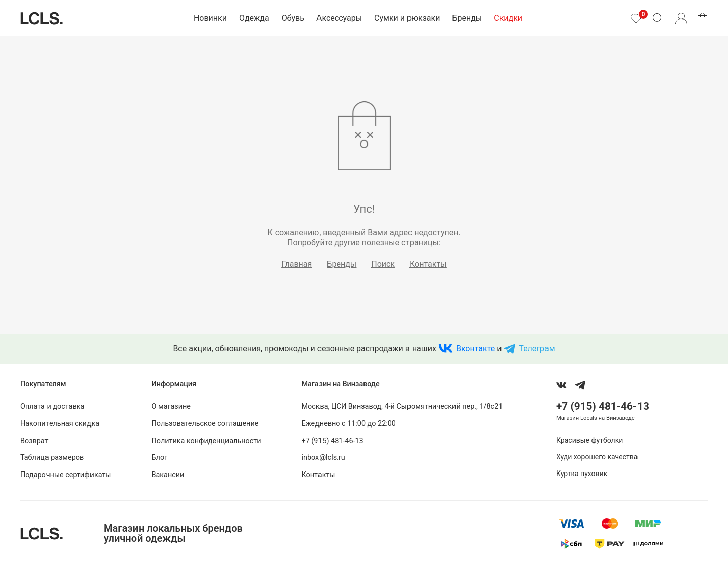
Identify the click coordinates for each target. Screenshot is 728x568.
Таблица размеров (52, 458)
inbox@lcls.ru (323, 458)
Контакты (428, 264)
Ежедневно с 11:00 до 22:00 (348, 424)
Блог (160, 458)
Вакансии (168, 475)
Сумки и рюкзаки (407, 18)
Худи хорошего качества (597, 457)
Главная (297, 264)
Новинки (210, 18)
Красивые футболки (589, 440)
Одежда (254, 18)
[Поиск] (658, 18)
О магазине (171, 407)
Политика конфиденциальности (207, 441)
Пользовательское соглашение (205, 424)
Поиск (383, 264)
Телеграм (537, 348)
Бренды (467, 18)
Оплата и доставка (52, 407)
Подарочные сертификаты (66, 475)
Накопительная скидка (60, 424)
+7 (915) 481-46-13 (332, 441)
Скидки (508, 18)
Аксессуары (339, 18)
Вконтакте (475, 348)
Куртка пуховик (582, 474)
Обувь (293, 18)
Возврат (34, 441)
